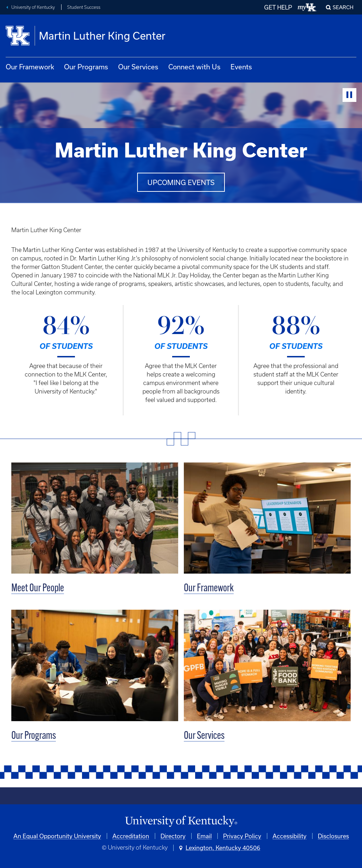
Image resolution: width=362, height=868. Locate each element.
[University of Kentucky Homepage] (181, 821)
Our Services (138, 67)
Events (241, 67)
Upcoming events (181, 182)
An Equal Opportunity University (57, 836)
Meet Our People (38, 589)
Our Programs (86, 67)
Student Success (84, 7)
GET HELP (278, 7)
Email (204, 836)
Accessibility (290, 836)
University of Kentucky (33, 7)
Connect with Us (194, 67)
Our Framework (30, 67)
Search (343, 7)
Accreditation (131, 836)
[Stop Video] (349, 95)
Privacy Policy (242, 836)
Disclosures (333, 836)
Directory (173, 836)
